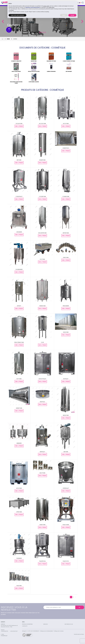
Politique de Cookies (59, 631)
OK (79, 607)
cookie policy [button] (51, 7)
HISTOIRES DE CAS (69, 624)
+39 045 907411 (4, 631)
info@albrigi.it (4, 636)
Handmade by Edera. (79, 634)
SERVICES (46, 624)
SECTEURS (8, 39)
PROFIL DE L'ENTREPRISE (27, 624)
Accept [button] (72, 15)
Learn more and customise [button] (17, 15)
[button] (3, 21)
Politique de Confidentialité (46, 631)
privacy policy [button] (46, 6)
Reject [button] (64, 15)
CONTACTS (25, 626)
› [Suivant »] (76, 597)
